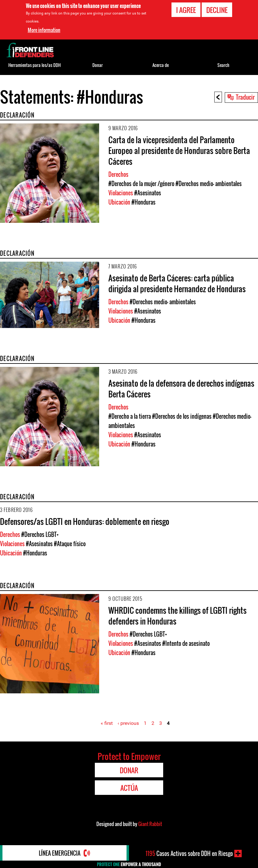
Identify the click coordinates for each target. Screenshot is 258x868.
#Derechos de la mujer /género (141, 184)
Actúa (129, 788)
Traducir (245, 97)
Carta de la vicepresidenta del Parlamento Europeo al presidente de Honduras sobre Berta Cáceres (179, 150)
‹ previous (128, 723)
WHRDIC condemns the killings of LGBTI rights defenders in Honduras (177, 616)
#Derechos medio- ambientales (209, 184)
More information (44, 30)
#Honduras (143, 202)
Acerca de (161, 65)
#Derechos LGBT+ (40, 534)
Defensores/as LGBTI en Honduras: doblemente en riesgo (85, 521)
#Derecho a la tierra (130, 416)
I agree (186, 10)
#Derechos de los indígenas (182, 416)
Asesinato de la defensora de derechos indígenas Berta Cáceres (181, 388)
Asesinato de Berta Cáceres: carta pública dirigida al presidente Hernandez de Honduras (177, 283)
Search (223, 65)
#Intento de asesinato (186, 643)
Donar (98, 65)
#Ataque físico (70, 544)
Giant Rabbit (150, 824)
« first (107, 723)
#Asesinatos (148, 193)
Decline (217, 10)
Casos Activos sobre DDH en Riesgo (189, 853)
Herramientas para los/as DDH (34, 65)
